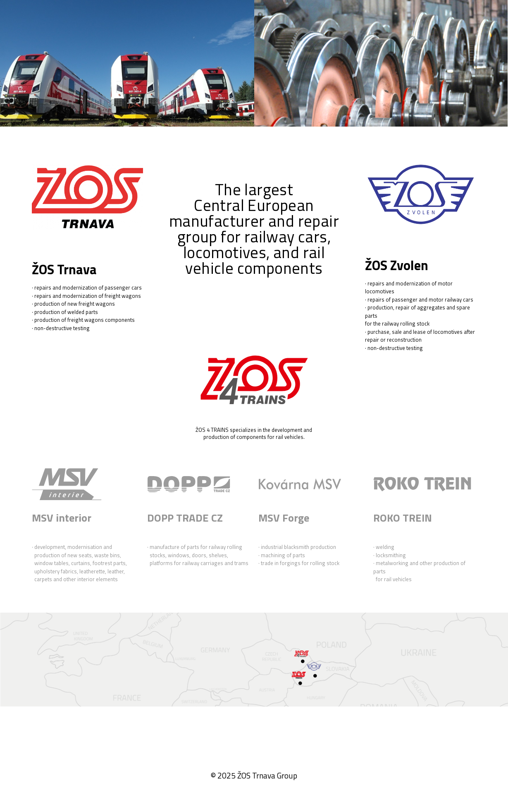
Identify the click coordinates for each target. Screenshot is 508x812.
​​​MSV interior (62, 518)
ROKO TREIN (403, 518)
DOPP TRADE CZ (185, 518)
